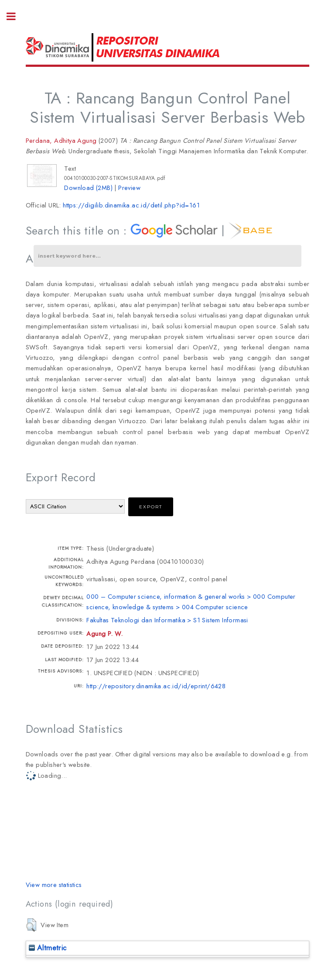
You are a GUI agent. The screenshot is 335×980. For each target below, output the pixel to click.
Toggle (16, 16)
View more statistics (54, 885)
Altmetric (48, 948)
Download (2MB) (88, 188)
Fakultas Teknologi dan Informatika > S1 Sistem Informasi (167, 620)
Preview (129, 188)
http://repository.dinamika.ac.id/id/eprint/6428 (156, 686)
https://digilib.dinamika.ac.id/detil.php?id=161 (131, 205)
